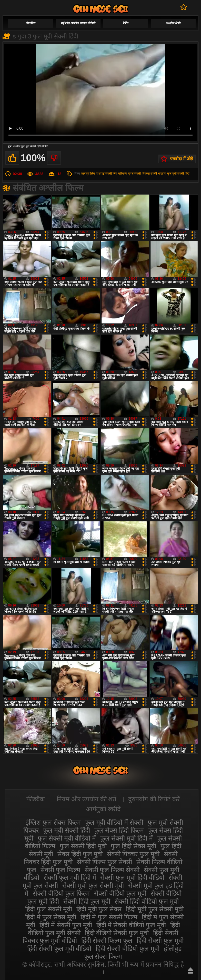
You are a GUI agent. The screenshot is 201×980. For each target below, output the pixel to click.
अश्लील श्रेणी (173, 23)
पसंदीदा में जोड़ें (182, 159)
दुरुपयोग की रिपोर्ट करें (154, 799)
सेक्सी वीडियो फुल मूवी (120, 893)
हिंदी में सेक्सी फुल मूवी (66, 925)
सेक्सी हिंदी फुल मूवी (87, 901)
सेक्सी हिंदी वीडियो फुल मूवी (147, 901)
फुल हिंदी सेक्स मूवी (133, 846)
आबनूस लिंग (88, 174)
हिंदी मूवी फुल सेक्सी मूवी (155, 909)
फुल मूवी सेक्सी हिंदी (178, 174)
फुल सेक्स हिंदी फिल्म (119, 830)
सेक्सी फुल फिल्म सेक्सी (112, 870)
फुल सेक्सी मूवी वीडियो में (67, 838)
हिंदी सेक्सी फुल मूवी (160, 941)
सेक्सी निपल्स (142, 174)
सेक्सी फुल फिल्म (60, 870)
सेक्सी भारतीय (158, 174)
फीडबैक (36, 799)
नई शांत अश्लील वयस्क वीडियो (78, 23)
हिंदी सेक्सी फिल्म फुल (107, 941)
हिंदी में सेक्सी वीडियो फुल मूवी (131, 925)
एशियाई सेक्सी (104, 174)
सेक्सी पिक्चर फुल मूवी (133, 854)
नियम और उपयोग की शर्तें (87, 799)
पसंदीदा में (184, 7)
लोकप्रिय (31, 23)
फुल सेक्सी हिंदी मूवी (83, 846)
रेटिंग (126, 23)
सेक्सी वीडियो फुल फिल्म (61, 893)
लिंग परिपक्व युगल (123, 174)
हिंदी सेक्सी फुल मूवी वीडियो (59, 948)
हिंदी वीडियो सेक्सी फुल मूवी (117, 933)
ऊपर (190, 971)
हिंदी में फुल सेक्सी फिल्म (109, 917)
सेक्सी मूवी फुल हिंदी (100, 9)
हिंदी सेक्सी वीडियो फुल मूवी (128, 948)
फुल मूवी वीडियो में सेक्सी (114, 822)
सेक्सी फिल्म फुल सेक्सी (104, 862)
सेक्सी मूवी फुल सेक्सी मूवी (93, 885)
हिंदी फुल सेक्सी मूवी (49, 909)
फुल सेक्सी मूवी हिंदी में (127, 838)
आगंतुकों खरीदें (103, 809)
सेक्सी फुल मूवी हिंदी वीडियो (132, 877)
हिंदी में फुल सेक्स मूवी (51, 917)
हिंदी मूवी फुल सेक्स (99, 909)
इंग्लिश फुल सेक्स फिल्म (53, 822)
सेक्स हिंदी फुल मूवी (80, 854)
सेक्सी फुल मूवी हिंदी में (70, 877)
